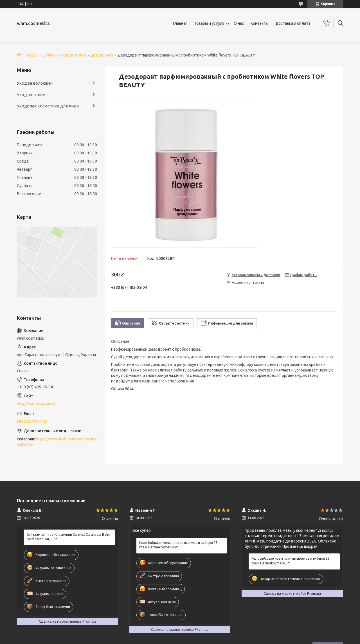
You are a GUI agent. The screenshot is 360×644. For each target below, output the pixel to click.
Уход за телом (73, 55)
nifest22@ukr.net (32, 421)
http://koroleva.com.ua (37, 404)
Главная (180, 23)
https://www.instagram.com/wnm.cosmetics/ (57, 442)
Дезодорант (102, 55)
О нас (239, 23)
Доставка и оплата (293, 23)
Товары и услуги (209, 23)
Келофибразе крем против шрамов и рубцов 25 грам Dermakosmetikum (178, 545)
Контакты (260, 23)
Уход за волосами (35, 83)
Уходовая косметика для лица (48, 106)
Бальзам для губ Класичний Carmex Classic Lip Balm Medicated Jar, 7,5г (68, 537)
